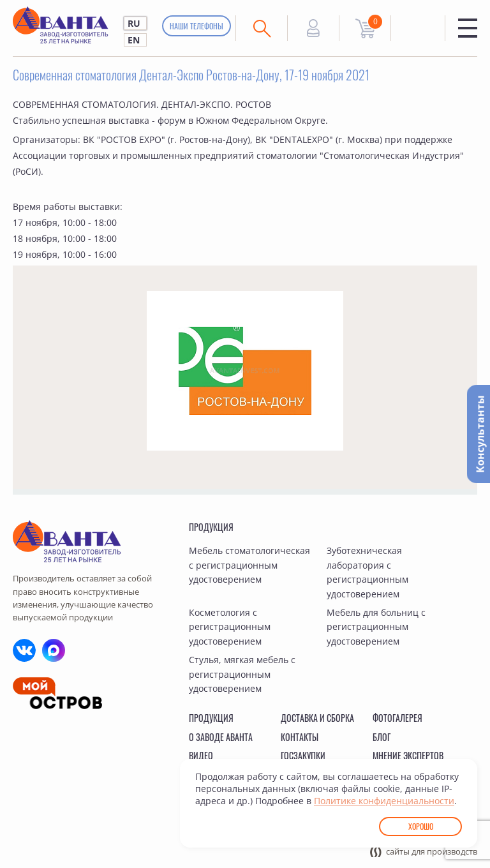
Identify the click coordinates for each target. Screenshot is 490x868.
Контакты (300, 737)
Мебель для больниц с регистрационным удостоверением (376, 627)
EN (134, 40)
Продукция (211, 527)
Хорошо (421, 826)
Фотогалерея (397, 718)
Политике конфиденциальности (384, 801)
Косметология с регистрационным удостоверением (230, 627)
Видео (201, 755)
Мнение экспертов (408, 755)
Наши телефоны (197, 26)
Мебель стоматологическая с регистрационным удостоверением (249, 565)
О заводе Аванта (221, 737)
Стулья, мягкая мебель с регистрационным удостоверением (242, 674)
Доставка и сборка (317, 718)
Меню (468, 28)
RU (134, 23)
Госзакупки (303, 755)
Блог (382, 737)
